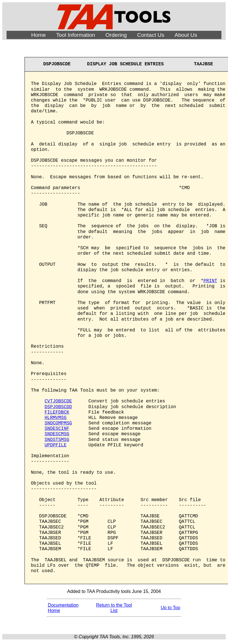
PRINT (210, 281)
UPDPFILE (56, 445)
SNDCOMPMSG (58, 423)
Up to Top (170, 608)
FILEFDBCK (57, 412)
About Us (186, 35)
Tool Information (76, 35)
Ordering (116, 35)
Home (38, 35)
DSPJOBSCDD (58, 407)
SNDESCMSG (57, 434)
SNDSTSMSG (57, 440)
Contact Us (151, 35)
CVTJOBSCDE (58, 401)
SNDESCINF (57, 429)
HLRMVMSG (56, 418)
